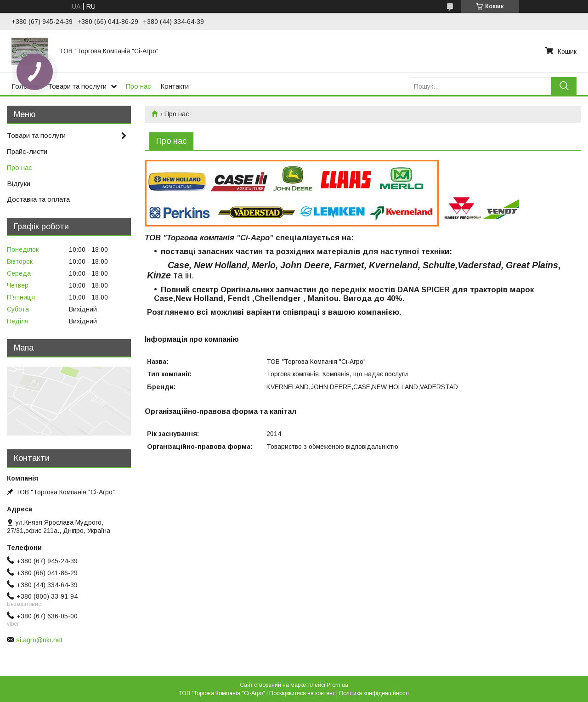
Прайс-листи (27, 151)
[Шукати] (564, 86)
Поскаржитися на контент (302, 693)
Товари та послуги (77, 86)
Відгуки (19, 184)
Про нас (139, 86)
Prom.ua (337, 685)
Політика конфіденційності (374, 693)
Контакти (175, 86)
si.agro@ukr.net (39, 640)
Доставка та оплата (38, 199)
